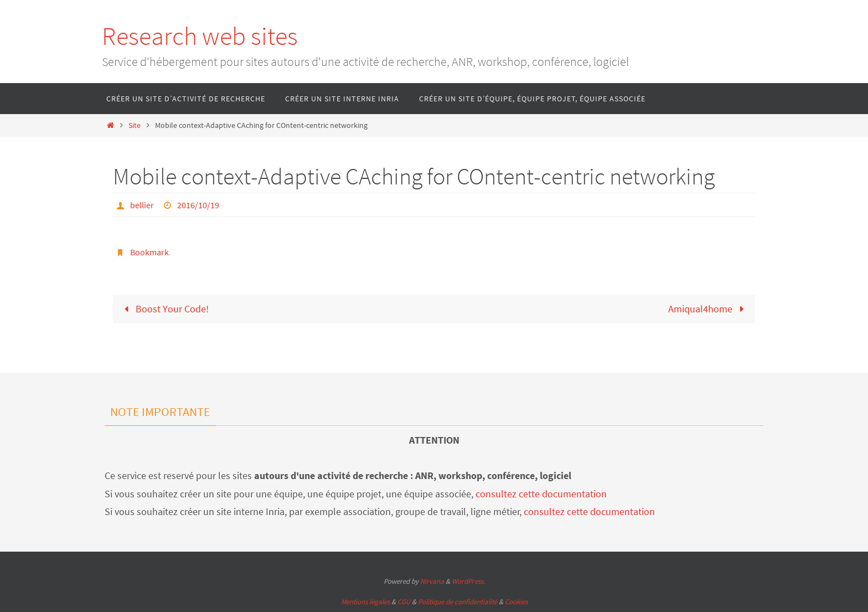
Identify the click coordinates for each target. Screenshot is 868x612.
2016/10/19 (198, 205)
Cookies (516, 602)
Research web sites (200, 36)
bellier (142, 205)
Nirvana (432, 581)
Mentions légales (365, 602)
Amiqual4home (708, 309)
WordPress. (468, 581)
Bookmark (149, 252)
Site (135, 125)
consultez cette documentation (541, 494)
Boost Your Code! (164, 309)
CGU (404, 602)
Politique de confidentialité (458, 602)
